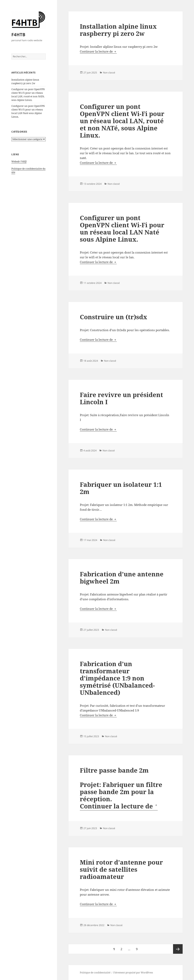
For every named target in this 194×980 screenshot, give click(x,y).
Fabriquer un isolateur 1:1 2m (121, 488)
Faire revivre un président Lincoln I (121, 398)
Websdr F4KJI (19, 162)
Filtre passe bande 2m (114, 770)
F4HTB (18, 34)
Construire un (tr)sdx (113, 317)
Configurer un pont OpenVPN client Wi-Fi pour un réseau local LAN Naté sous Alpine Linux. (28, 111)
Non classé (109, 73)
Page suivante (178, 949)
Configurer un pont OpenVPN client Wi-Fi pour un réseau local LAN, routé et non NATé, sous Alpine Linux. (28, 95)
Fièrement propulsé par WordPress (133, 973)
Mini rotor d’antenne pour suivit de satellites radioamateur (121, 869)
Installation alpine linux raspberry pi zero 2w (25, 82)
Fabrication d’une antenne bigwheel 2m (122, 578)
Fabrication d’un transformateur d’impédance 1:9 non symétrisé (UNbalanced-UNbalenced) (117, 678)
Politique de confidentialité (95, 973)
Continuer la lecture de (98, 51)
